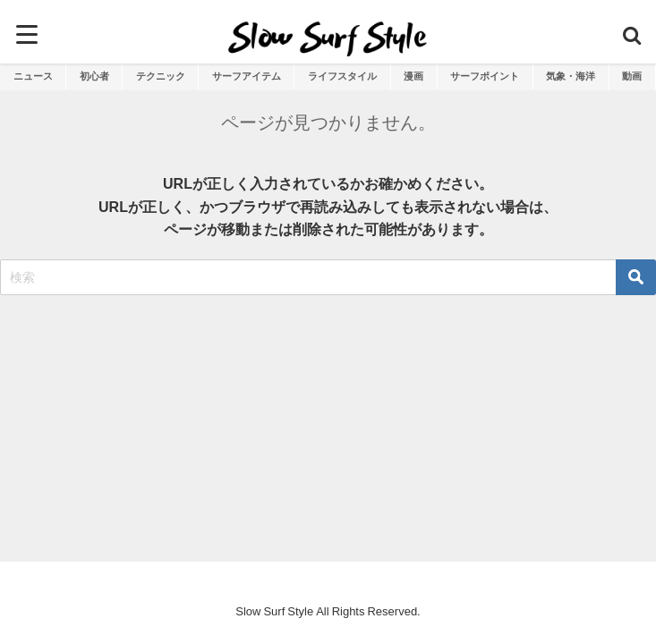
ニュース (33, 76)
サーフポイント (485, 76)
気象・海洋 (571, 76)
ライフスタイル (342, 76)
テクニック (161, 76)
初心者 (94, 76)
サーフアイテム (247, 76)
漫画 (413, 76)
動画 (632, 76)
